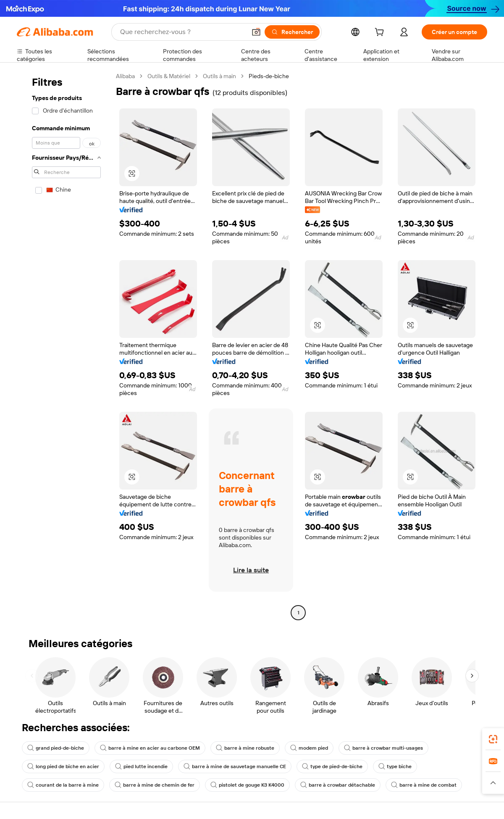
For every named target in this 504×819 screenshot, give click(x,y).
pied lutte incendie (141, 766)
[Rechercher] (292, 32)
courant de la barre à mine (63, 785)
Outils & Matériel (169, 76)
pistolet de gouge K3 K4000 (247, 785)
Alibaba (125, 76)
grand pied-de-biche (56, 748)
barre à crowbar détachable (338, 785)
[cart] (381, 33)
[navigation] (64, 345)
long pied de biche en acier (63, 766)
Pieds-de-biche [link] (269, 76)
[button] (256, 32)
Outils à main (219, 76)
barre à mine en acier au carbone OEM (150, 748)
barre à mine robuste (245, 748)
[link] (493, 739)
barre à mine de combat (424, 785)
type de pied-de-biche (332, 766)
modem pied (309, 748)
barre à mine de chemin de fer (155, 785)
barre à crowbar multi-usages (383, 748)
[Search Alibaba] (182, 32)
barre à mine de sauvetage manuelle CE (235, 766)
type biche (395, 766)
